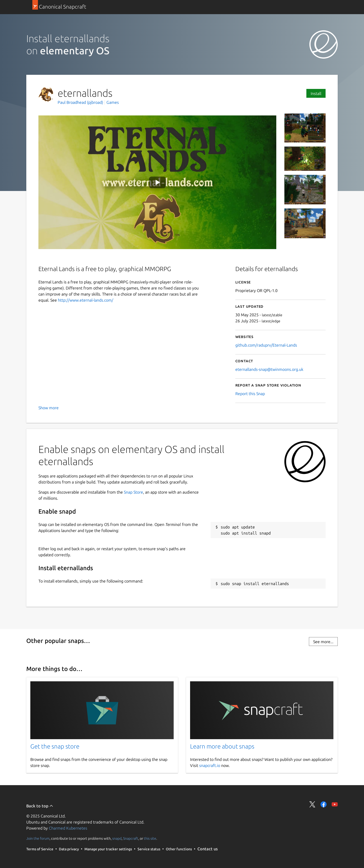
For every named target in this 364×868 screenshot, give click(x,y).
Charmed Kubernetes (68, 828)
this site (150, 838)
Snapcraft (131, 838)
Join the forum (38, 838)
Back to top (40, 806)
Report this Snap (250, 394)
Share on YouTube (335, 804)
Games (113, 102)
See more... (323, 642)
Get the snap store (55, 746)
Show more (49, 408)
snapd (117, 838)
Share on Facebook (324, 804)
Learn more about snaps (222, 746)
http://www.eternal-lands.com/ (86, 300)
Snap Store (133, 492)
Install (316, 93)
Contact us (208, 849)
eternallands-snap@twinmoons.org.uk (269, 369)
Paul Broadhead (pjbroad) (81, 102)
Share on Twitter (312, 804)
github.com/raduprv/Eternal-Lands (266, 345)
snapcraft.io (210, 765)
